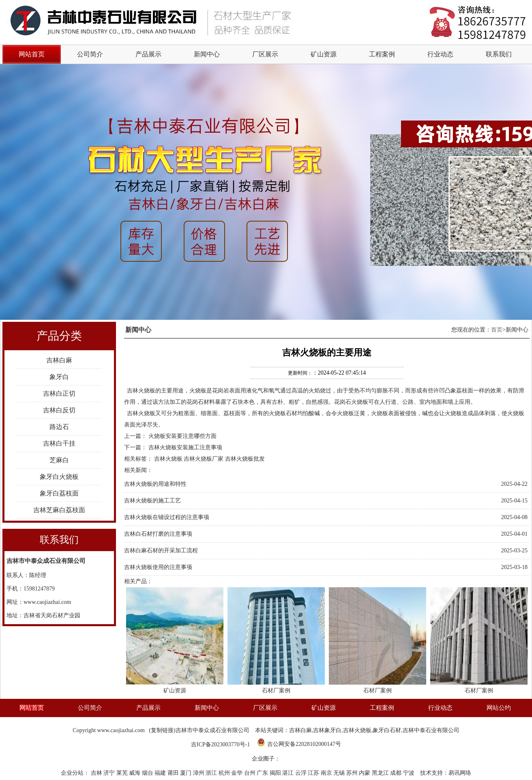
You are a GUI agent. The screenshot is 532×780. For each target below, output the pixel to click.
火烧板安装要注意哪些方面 (182, 436)
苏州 (353, 773)
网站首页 (32, 708)
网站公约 (499, 708)
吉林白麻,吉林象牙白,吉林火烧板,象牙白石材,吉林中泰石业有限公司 (374, 730)
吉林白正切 (59, 393)
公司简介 (90, 54)
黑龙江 (381, 773)
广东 (263, 773)
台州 (251, 773)
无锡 (340, 773)
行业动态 (440, 54)
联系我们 (499, 54)
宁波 (410, 773)
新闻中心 (207, 54)
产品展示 (148, 54)
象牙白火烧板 (59, 477)
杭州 (225, 773)
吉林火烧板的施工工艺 (152, 501)
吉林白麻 (59, 360)
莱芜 (123, 773)
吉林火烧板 (141, 391)
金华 (238, 773)
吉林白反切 (59, 410)
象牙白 (59, 377)
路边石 (59, 427)
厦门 (187, 773)
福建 (161, 773)
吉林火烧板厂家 (204, 459)
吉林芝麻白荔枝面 (59, 510)
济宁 (110, 773)
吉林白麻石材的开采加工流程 (161, 551)
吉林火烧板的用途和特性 (155, 484)
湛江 (289, 773)
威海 (135, 773)
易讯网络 (460, 773)
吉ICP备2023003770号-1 (220, 744)
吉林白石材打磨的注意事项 (158, 534)
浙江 (212, 773)
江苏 (314, 773)
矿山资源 (324, 54)
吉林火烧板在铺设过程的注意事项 (167, 517)
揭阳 (276, 773)
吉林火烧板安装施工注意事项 (185, 447)
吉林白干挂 (59, 443)
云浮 (302, 773)
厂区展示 (265, 54)
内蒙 (365, 773)
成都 (397, 773)
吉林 (97, 773)
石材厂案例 (276, 691)
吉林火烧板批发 (245, 459)
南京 (327, 773)
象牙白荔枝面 (59, 493)
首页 (497, 330)
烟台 (148, 773)
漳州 (199, 773)
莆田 (174, 773)
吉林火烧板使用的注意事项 (158, 567)
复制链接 (162, 730)
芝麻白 (59, 460)
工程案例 (382, 54)
